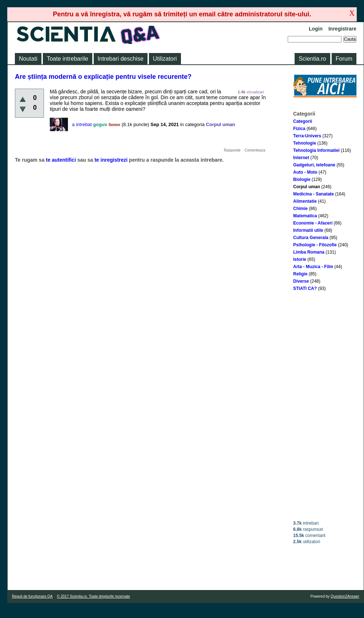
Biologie (302, 179)
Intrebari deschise (121, 59)
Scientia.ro (312, 59)
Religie (300, 274)
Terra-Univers (307, 136)
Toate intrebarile (68, 59)
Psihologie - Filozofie (315, 245)
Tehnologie (305, 143)
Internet (301, 158)
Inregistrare (342, 29)
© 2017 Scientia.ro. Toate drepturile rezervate (94, 596)
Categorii (303, 121)
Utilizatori (165, 59)
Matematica (305, 216)
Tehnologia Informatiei (316, 150)
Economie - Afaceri (313, 223)
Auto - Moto (305, 172)
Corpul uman (307, 187)
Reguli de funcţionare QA (32, 596)
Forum (344, 59)
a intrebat (82, 124)
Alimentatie (305, 201)
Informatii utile (308, 230)
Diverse (301, 281)
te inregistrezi (111, 160)
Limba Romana (309, 252)
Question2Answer (345, 596)
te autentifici (61, 160)
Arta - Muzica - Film (313, 267)
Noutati (28, 59)
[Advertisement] (325, 406)
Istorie (300, 259)
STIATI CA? (305, 288)
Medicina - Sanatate (314, 194)
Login (316, 29)
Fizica (299, 129)
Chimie (300, 209)
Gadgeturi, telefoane (314, 165)
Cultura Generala (311, 238)
